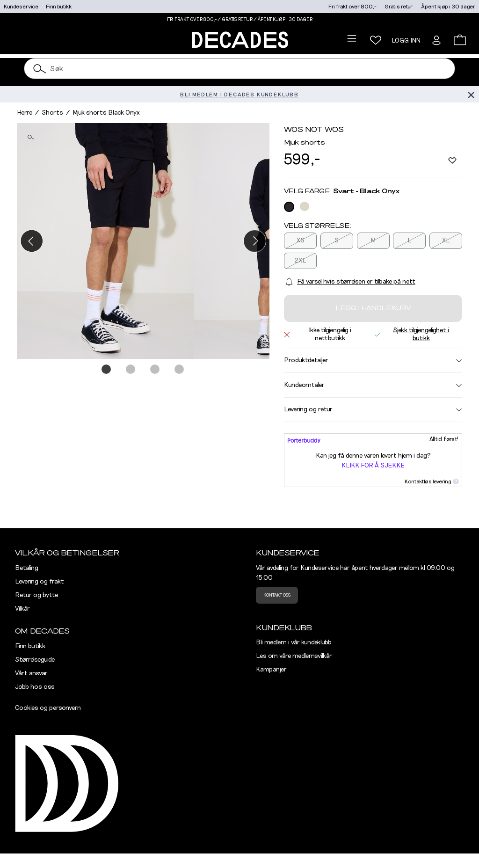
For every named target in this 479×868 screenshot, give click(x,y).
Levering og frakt (40, 582)
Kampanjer (271, 670)
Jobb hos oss (35, 687)
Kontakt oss (277, 595)
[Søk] (40, 69)
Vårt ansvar (31, 673)
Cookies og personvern (48, 708)
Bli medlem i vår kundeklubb (294, 642)
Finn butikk (59, 7)
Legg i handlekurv (373, 308)
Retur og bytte (36, 595)
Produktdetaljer (373, 360)
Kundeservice (21, 7)
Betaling (27, 568)
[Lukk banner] (471, 94)
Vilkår (22, 609)
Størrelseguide (35, 660)
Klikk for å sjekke (373, 466)
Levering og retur (373, 409)
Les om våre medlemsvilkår (294, 656)
